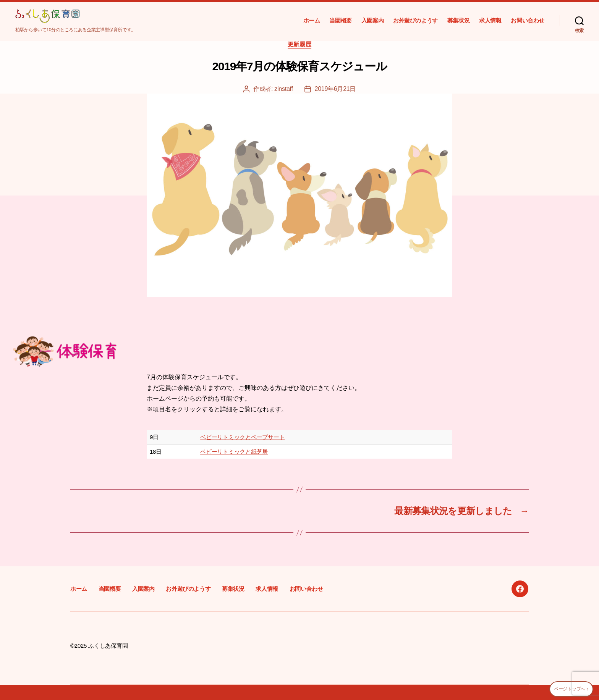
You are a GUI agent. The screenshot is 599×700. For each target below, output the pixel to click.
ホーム (312, 20)
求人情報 (490, 20)
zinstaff (283, 89)
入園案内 (372, 20)
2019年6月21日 (335, 89)
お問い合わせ (528, 20)
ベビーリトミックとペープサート (242, 437)
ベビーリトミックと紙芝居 (234, 452)
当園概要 (340, 20)
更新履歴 (299, 44)
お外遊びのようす (415, 20)
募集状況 (458, 20)
